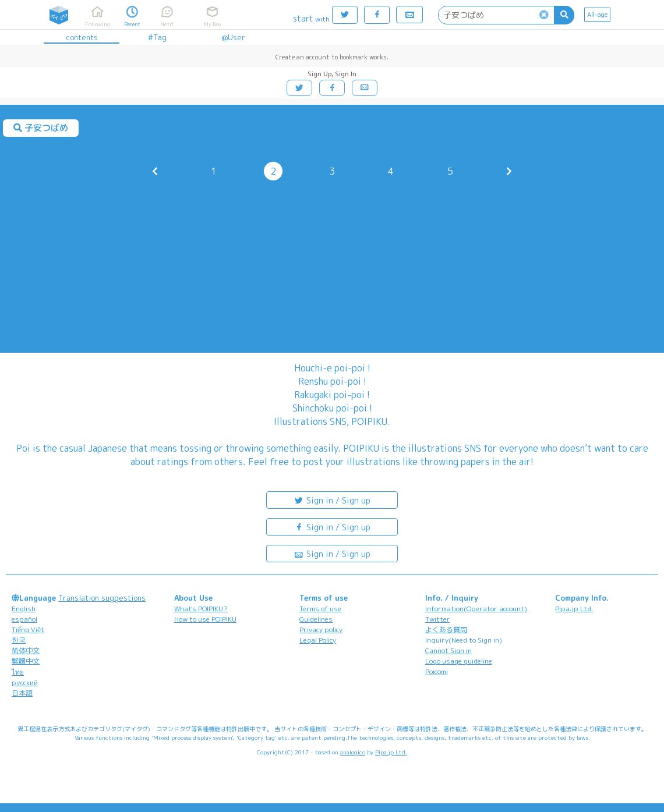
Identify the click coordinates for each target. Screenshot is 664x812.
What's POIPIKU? (201, 609)
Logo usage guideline (459, 661)
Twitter (438, 619)
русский (25, 682)
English (24, 609)
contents (82, 37)
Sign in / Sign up (332, 500)
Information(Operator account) (476, 609)
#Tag (157, 37)
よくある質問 (446, 630)
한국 (19, 640)
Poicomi (437, 671)
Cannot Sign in (448, 650)
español (24, 619)
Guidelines (316, 619)
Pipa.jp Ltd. (574, 609)
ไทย (18, 672)
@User (233, 37)
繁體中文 (26, 661)
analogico (353, 752)
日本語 (22, 693)
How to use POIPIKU (205, 619)
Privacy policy (321, 630)
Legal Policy (318, 640)
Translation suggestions (102, 598)
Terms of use (320, 609)
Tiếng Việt (28, 630)
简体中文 (26, 650)
